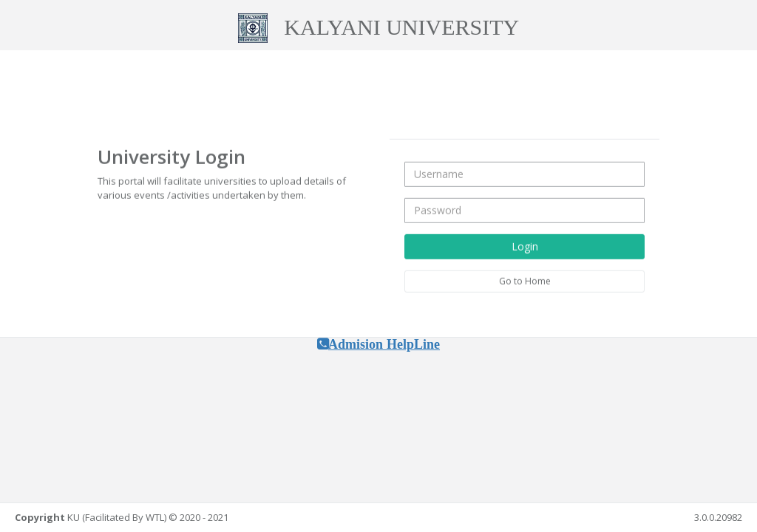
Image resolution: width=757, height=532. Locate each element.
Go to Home (525, 280)
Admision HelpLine (384, 344)
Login (525, 246)
